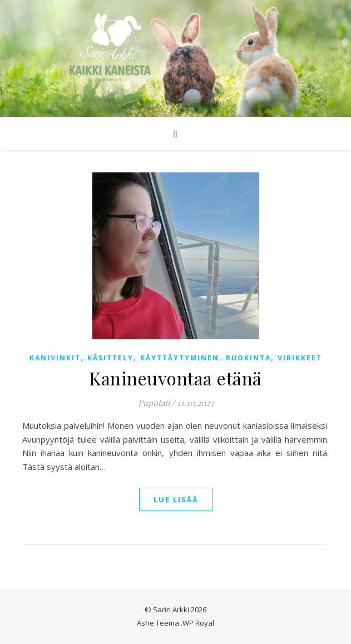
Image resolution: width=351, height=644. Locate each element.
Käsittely (110, 358)
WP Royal (198, 623)
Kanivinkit (55, 358)
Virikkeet (300, 358)
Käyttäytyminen (180, 358)
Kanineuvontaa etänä (175, 378)
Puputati (154, 403)
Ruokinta (248, 358)
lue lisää (176, 499)
